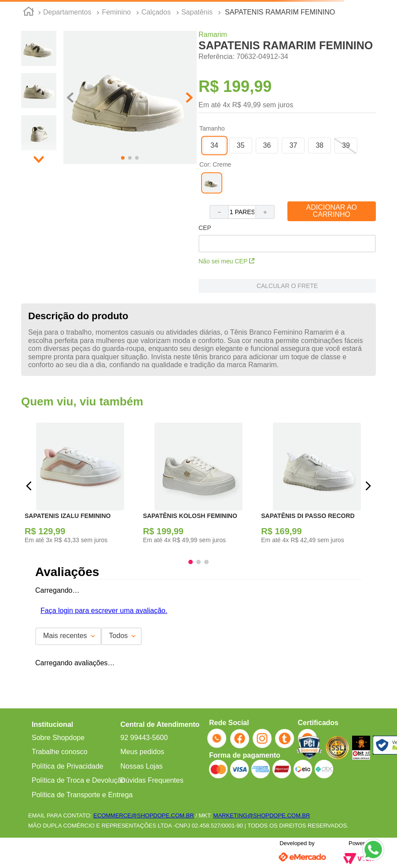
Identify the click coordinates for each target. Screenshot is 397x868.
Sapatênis (197, 12)
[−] (219, 212)
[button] (130, 98)
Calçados (156, 12)
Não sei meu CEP (226, 261)
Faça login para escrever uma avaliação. (104, 611)
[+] (265, 212)
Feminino (116, 12)
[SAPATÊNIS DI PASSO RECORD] (317, 486)
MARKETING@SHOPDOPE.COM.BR (262, 815)
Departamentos (67, 12)
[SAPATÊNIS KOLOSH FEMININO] (199, 486)
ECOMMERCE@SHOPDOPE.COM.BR (143, 815)
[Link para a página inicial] (29, 13)
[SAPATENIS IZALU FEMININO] (80, 486)
